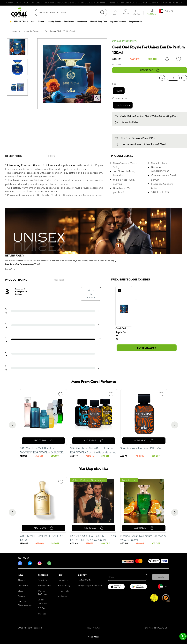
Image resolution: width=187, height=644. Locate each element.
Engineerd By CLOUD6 (156, 628)
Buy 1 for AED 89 (146, 348)
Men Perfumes (45, 586)
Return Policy (64, 586)
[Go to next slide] (175, 425)
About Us (22, 580)
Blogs (20, 591)
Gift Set (41, 608)
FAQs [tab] (52, 156)
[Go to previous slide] (12, 425)
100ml (119, 91)
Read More (94, 637)
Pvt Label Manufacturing (25, 603)
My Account (63, 596)
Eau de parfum (123, 105)
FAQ (98, 628)
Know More (10, 269)
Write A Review (91, 294)
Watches (42, 614)
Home (13, 31)
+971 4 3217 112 (84, 580)
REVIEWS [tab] (59, 280)
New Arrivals (44, 580)
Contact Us (63, 580)
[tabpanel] (56, 180)
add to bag (150, 70)
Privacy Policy (64, 591)
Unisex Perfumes (31, 31)
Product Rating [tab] (16, 280)
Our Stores (23, 586)
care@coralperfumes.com (90, 586)
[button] (19, 22)
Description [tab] (14, 156)
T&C (89, 628)
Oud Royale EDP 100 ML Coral (60, 31)
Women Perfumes (42, 593)
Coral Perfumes (124, 41)
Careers (22, 596)
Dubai (135, 122)
